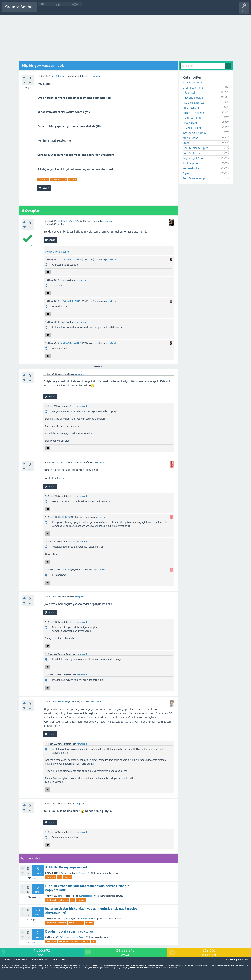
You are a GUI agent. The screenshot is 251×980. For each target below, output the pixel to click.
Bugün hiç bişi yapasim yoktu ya (69, 931)
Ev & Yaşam (190, 123)
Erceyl (82, 937)
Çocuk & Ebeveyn (193, 113)
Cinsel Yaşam (191, 108)
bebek (64, 960)
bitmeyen (55, 179)
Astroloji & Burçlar (194, 103)
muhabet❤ (43, 179)
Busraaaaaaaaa (85, 896)
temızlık (73, 923)
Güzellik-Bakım (192, 128)
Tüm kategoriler (192, 82)
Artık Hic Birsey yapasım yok (67, 867)
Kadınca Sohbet (19, 7)
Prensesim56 (84, 873)
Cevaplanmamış (58, 9)
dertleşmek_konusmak (56, 923)
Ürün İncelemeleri (194, 87)
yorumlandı (111, 259)
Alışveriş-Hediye (193, 98)
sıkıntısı (72, 179)
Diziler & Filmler (193, 118)
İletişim (7, 960)
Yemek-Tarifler (192, 168)
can (64, 179)
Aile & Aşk (56, 76)
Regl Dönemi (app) (194, 178)
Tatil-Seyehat (191, 163)
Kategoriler (75, 9)
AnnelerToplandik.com (237, 959)
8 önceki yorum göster (57, 252)
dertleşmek (52, 900)
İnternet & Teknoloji (195, 133)
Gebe (55, 960)
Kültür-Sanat (190, 138)
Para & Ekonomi (192, 153)
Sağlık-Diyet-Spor (193, 158)
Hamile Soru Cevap (123, 9)
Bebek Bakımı (142, 9)
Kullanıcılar (90, 9)
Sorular (43, 9)
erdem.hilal (86, 919)
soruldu (96, 76)
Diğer (62, 873)
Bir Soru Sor (104, 9)
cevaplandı (109, 221)
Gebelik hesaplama (40, 960)
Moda (186, 143)
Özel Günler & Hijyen (196, 148)
